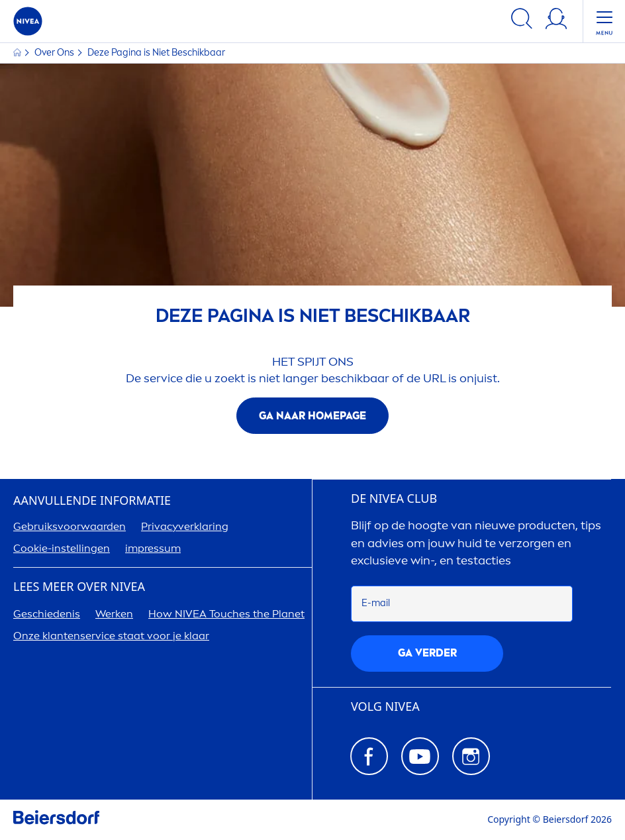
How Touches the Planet (226, 614)
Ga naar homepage (312, 416)
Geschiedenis (47, 614)
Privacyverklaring (185, 526)
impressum (153, 548)
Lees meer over (79, 587)
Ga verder (427, 653)
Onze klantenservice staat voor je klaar (111, 636)
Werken (114, 614)
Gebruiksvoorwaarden (70, 526)
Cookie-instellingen (62, 548)
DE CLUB (394, 499)
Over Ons (55, 53)
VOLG (385, 707)
